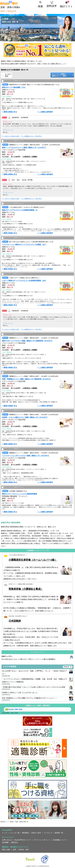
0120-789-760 (13, 709)
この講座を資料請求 (46, 112)
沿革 (14, 850)
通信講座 (25, 833)
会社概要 (5, 842)
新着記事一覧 (68, 667)
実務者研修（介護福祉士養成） (26, 589)
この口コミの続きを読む (12, 136)
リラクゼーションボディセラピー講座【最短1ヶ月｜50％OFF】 (26, 456)
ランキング (48, 833)
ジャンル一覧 (14, 833)
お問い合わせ (7, 840)
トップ (4, 833)
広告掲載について (59, 840)
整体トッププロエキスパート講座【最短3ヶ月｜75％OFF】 (24, 147)
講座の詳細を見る (10, 112)
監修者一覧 (59, 833)
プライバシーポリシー (42, 840)
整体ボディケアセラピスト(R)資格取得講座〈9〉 (20, 210)
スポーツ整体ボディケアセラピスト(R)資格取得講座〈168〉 (24, 281)
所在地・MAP (24, 850)
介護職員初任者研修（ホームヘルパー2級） (33, 560)
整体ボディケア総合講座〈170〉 (14, 87)
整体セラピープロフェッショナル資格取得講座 (20, 494)
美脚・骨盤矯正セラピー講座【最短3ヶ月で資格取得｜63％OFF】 (27, 379)
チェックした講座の (62, 75)
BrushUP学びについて (23, 840)
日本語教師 (15, 621)
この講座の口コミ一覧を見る (32, 136)
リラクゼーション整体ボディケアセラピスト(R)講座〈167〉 (24, 244)
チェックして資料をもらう (13, 81)
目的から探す (36, 833)
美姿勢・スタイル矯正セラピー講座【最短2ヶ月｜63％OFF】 (25, 417)
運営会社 (14, 842)
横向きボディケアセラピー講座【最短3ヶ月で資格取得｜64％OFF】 (28, 341)
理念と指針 (6, 850)
